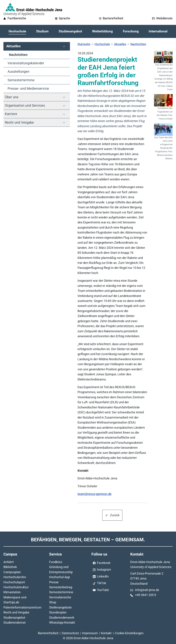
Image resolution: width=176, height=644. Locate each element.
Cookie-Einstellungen (129, 633)
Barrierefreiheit (48, 633)
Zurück (112, 515)
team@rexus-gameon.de (95, 494)
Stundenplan (58, 612)
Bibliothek (10, 567)
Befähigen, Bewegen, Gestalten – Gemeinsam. (88, 540)
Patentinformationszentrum (22, 607)
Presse (54, 582)
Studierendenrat (15, 622)
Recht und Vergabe (16, 612)
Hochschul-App (60, 577)
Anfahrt (9, 562)
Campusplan (12, 572)
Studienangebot (14, 618)
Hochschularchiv (15, 577)
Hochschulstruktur (16, 587)
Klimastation (12, 592)
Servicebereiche (60, 597)
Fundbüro (56, 562)
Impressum (90, 633)
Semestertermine (61, 592)
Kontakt (106, 633)
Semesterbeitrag (61, 587)
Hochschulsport (14, 582)
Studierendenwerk (62, 618)
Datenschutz (70, 633)
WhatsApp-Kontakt (62, 622)
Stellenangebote (60, 607)
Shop (53, 602)
